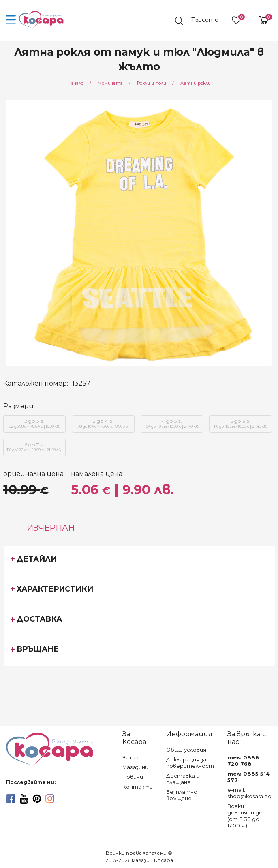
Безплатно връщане (182, 795)
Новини (133, 777)
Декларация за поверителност (190, 763)
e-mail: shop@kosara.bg (249, 793)
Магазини (135, 767)
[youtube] (24, 799)
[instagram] (50, 799)
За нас (131, 758)
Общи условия (186, 750)
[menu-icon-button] (11, 20)
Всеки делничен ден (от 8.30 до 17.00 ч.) (247, 816)
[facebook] (11, 799)
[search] (201, 21)
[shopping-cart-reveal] (261, 20)
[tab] (139, 561)
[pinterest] (37, 799)
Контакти (138, 787)
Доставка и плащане (183, 779)
